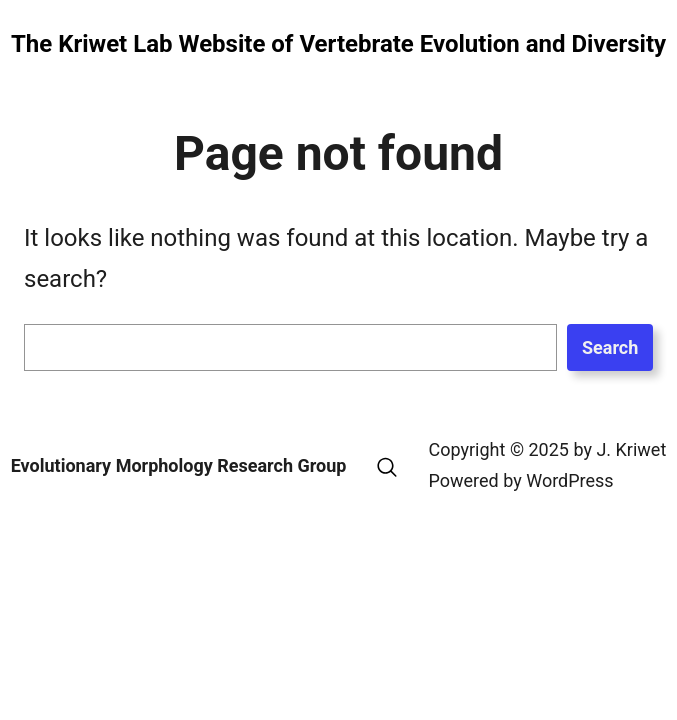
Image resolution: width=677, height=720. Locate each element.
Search (610, 347)
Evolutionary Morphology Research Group (179, 465)
